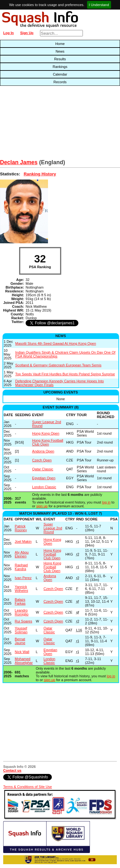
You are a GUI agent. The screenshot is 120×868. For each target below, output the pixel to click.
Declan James (19, 162)
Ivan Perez (23, 578)
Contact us (12, 770)
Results (60, 59)
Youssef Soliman (21, 630)
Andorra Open (43, 451)
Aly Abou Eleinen (22, 554)
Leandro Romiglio (22, 612)
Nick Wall (22, 652)
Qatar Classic (43, 469)
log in (106, 502)
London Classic (44, 487)
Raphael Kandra (21, 567)
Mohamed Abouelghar (24, 661)
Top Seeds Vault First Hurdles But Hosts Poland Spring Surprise (65, 374)
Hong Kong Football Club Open (48, 442)
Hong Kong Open (46, 433)
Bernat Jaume (20, 641)
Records (60, 82)
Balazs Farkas (20, 601)
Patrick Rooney (21, 528)
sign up (42, 506)
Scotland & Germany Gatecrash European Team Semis (58, 365)
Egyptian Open (44, 478)
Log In (8, 33)
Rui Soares (23, 621)
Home (60, 44)
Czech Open (42, 460)
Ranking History (40, 174)
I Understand (99, 5)
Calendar (60, 74)
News (60, 51)
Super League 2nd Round (53, 528)
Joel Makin (23, 541)
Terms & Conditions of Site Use (28, 787)
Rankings (60, 67)
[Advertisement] (38, 124)
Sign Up (27, 33)
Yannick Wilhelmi (21, 589)
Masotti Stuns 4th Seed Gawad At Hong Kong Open (56, 343)
